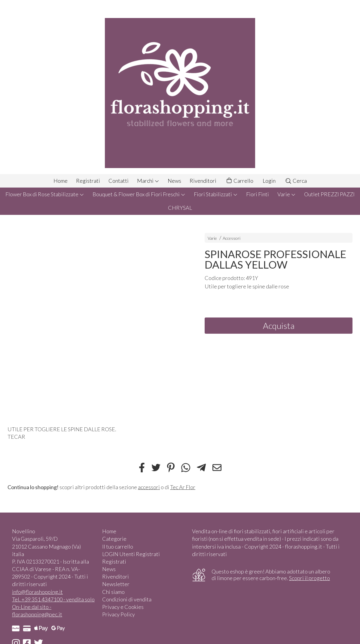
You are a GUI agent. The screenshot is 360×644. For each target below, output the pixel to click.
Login (269, 181)
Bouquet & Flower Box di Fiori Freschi (139, 194)
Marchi (148, 181)
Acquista (279, 326)
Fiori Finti (258, 194)
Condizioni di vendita (127, 599)
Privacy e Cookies (123, 607)
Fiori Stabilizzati (216, 194)
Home (61, 181)
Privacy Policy (119, 614)
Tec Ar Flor (183, 487)
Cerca (296, 181)
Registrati (88, 181)
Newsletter (116, 584)
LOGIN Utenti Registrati (131, 554)
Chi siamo (113, 592)
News (174, 181)
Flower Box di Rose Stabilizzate (45, 194)
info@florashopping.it (37, 592)
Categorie (114, 539)
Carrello (239, 181)
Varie (287, 194)
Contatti (119, 181)
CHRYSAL (180, 208)
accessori (149, 487)
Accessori (232, 238)
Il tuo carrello (118, 546)
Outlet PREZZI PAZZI (329, 194)
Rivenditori (203, 181)
